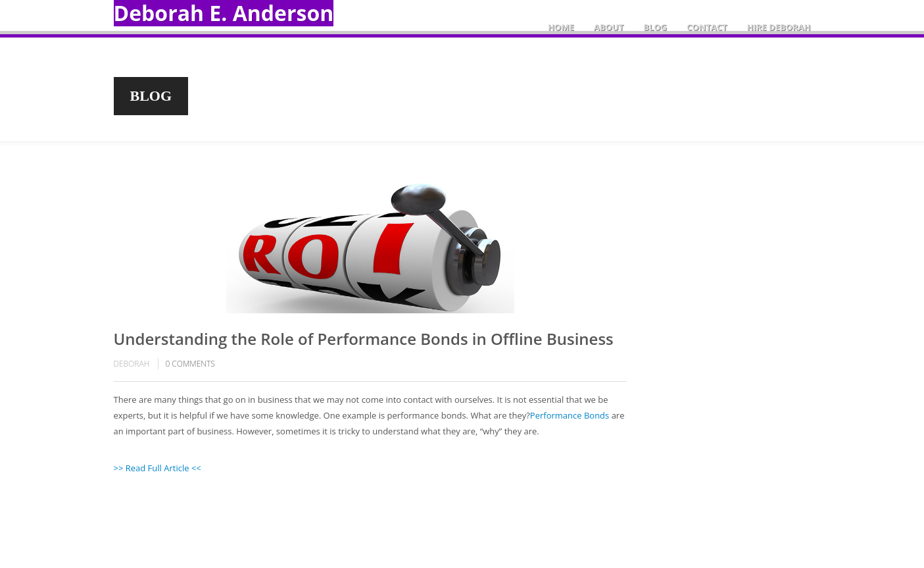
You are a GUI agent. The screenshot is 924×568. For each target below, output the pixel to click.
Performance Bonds (570, 415)
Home (561, 27)
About (609, 27)
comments (190, 364)
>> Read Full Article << (158, 468)
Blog (655, 27)
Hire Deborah (779, 27)
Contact (707, 27)
